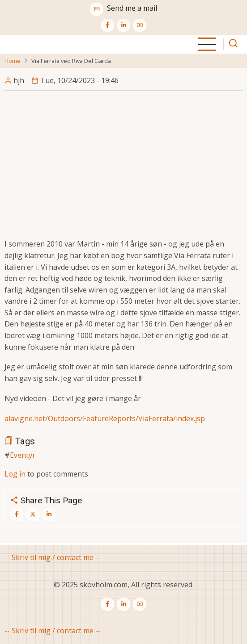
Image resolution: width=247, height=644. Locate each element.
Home (13, 61)
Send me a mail (132, 8)
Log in (15, 474)
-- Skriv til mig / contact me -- (53, 557)
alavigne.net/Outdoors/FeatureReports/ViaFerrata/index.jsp (105, 418)
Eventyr (23, 455)
